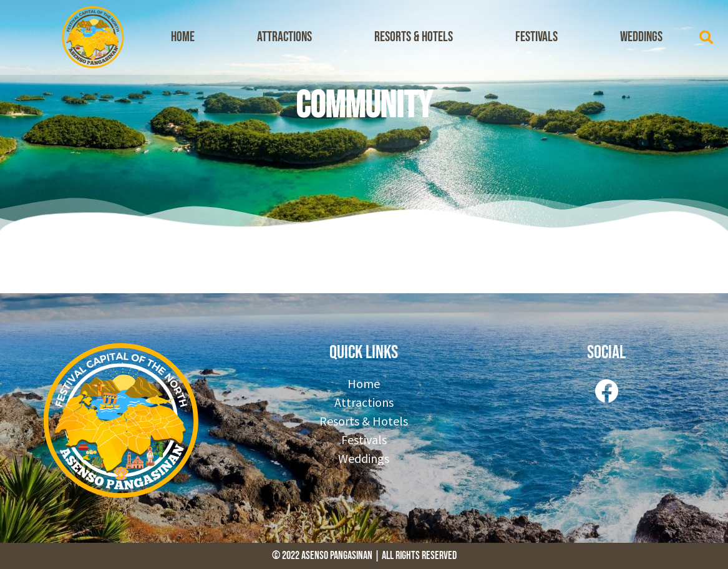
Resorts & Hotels (414, 37)
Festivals (536, 37)
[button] (706, 37)
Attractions (284, 37)
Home (183, 37)
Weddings (641, 37)
